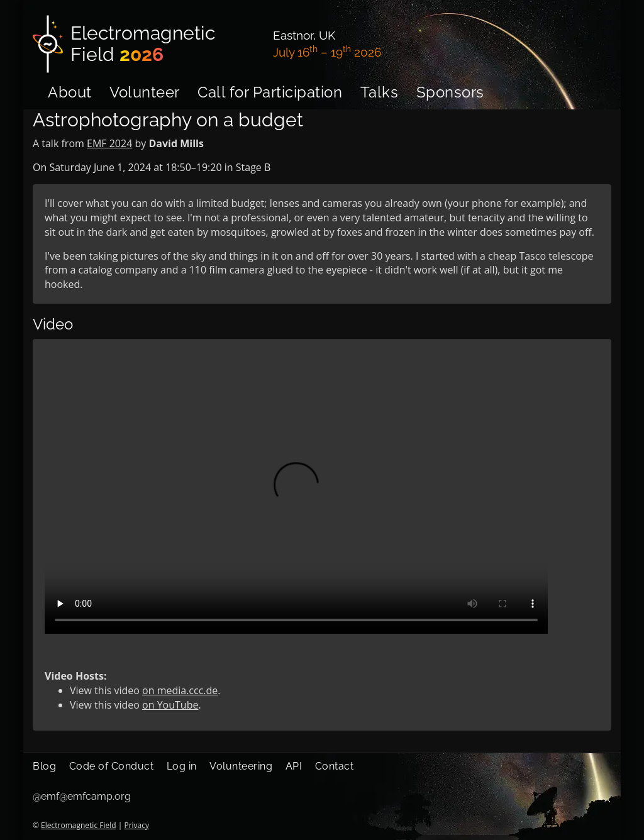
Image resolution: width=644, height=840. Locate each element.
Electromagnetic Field (78, 825)
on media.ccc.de (180, 690)
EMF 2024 (109, 143)
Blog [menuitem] (44, 766)
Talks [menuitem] (380, 92)
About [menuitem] (70, 92)
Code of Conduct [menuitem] (112, 766)
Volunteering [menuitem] (241, 766)
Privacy (136, 825)
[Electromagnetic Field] (145, 44)
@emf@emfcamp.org (82, 796)
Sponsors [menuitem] (450, 92)
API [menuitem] (294, 766)
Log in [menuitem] (182, 766)
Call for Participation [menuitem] (270, 92)
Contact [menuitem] (335, 766)
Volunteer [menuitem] (145, 92)
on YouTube (170, 705)
